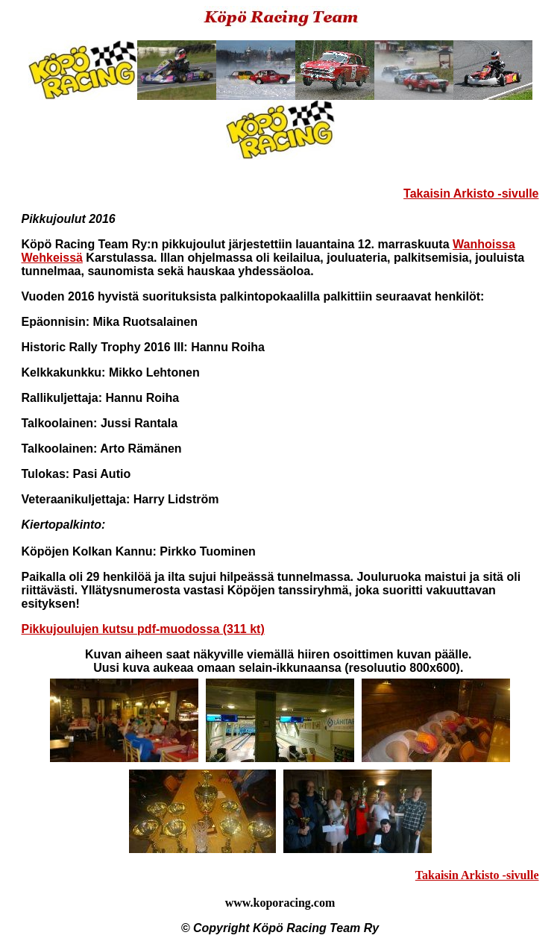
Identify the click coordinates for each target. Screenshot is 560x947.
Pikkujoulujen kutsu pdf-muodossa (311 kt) (143, 629)
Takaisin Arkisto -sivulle (471, 194)
